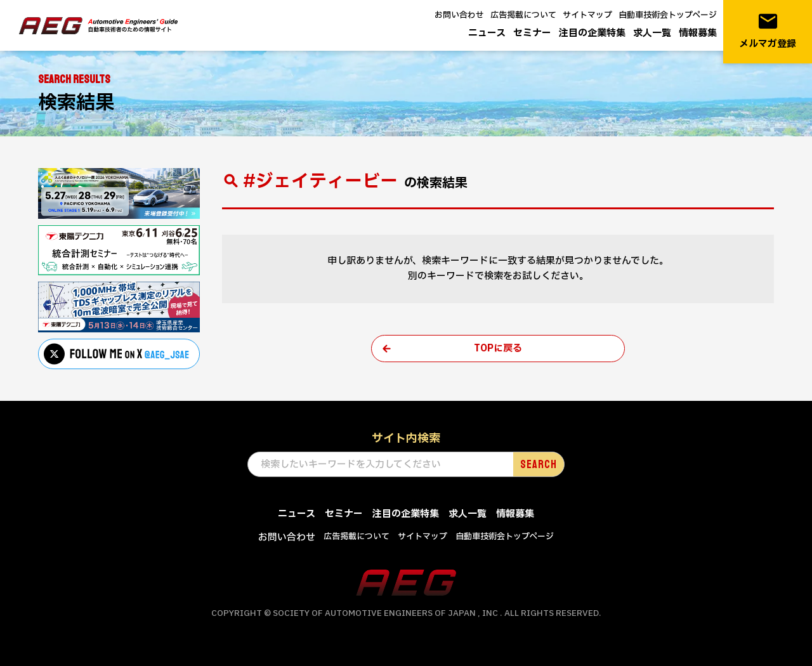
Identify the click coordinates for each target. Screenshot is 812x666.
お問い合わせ (459, 15)
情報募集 (698, 33)
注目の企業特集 (592, 33)
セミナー (532, 33)
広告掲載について (523, 15)
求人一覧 (652, 33)
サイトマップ (587, 15)
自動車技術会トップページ (668, 15)
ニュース (487, 33)
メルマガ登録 (768, 31)
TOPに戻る (498, 349)
